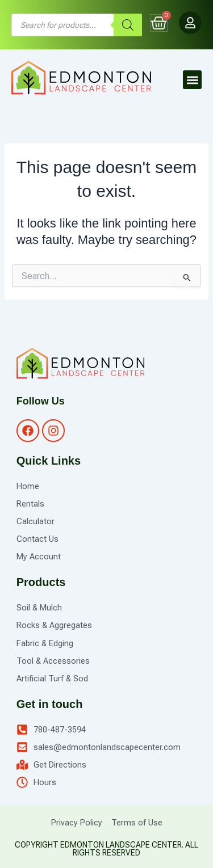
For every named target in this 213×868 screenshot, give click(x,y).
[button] (192, 80)
